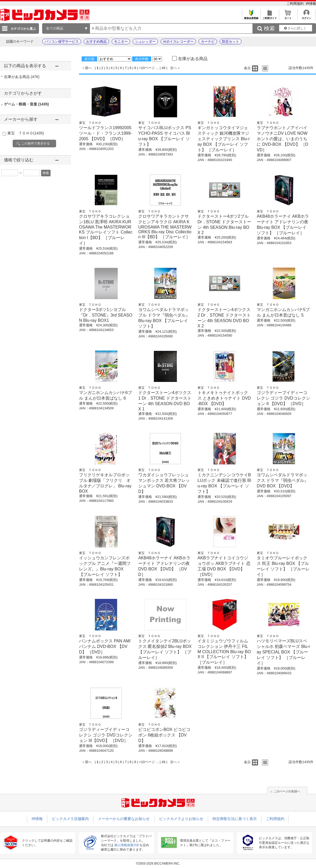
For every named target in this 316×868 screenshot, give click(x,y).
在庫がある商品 (22, 77)
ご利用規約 (296, 4)
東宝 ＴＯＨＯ (26, 133)
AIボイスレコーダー (178, 42)
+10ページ (147, 68)
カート (288, 17)
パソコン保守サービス (62, 42)
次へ (174, 68)
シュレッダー (145, 42)
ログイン (306, 17)
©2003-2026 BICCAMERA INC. (158, 864)
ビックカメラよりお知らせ (181, 819)
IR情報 (311, 4)
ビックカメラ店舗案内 (70, 819)
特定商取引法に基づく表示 (235, 819)
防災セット (231, 42)
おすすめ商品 (96, 42)
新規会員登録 (251, 17)
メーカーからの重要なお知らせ (124, 819)
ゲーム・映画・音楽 (26, 104)
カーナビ (208, 42)
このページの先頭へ (287, 791)
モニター (121, 42)
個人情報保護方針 (127, 845)
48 (164, 68)
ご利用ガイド (270, 17)
